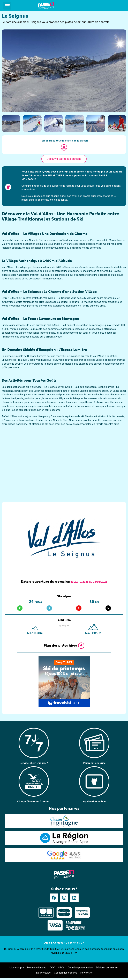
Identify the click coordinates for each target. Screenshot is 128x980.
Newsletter (86, 973)
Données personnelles (80, 968)
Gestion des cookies (66, 973)
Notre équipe (43, 973)
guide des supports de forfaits (57, 186)
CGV (52, 968)
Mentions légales (37, 968)
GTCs (61, 968)
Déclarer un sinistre (107, 968)
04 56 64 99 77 (75, 943)
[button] (7, 6)
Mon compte (17, 968)
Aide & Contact (54, 943)
